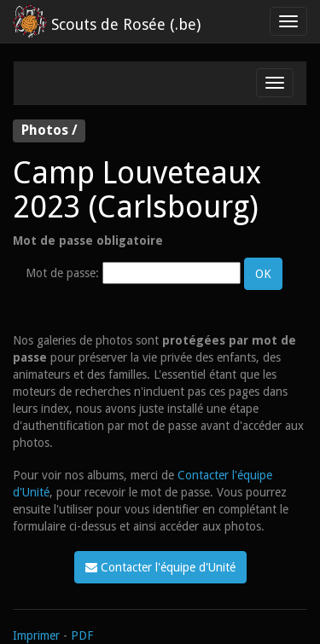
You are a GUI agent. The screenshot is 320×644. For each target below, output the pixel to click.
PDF (82, 635)
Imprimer (36, 635)
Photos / (49, 130)
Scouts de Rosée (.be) (107, 21)
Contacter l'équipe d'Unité (160, 567)
